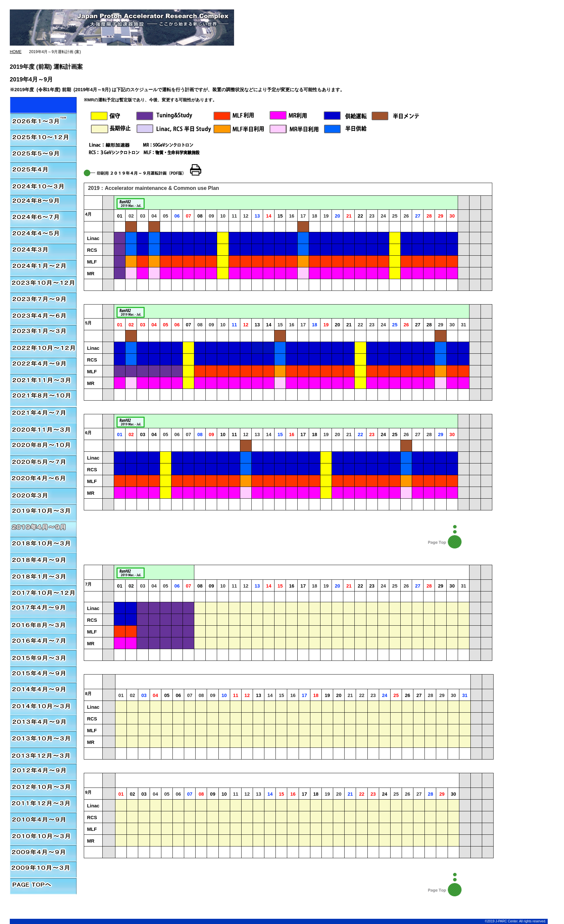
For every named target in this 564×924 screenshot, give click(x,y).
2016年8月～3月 (43, 626)
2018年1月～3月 (43, 577)
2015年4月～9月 (43, 675)
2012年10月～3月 (43, 789)
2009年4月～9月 (43, 854)
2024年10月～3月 (43, 186)
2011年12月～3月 (43, 805)
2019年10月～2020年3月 (43, 512)
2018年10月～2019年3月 (43, 545)
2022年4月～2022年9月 (43, 365)
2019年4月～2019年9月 (43, 528)
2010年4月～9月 (43, 821)
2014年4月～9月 (43, 691)
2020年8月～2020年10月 (43, 447)
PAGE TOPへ (43, 887)
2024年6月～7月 (43, 219)
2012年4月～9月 (43, 773)
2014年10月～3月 (43, 707)
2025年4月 (43, 170)
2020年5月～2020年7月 (43, 463)
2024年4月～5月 (43, 235)
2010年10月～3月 (43, 838)
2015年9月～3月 (43, 659)
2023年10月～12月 (43, 284)
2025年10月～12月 (43, 137)
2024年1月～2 (43, 268)
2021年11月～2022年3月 (43, 382)
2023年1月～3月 (43, 333)
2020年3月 (43, 496)
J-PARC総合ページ (249, 7)
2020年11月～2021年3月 (43, 414)
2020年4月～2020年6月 (43, 479)
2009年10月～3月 (43, 870)
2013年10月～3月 (43, 740)
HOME (16, 52)
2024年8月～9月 (43, 203)
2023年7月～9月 (43, 300)
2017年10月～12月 (43, 593)
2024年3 (43, 251)
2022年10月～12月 (43, 349)
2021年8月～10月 (43, 398)
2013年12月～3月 (43, 756)
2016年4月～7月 (43, 642)
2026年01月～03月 (43, 105)
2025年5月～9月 (43, 154)
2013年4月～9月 (43, 724)
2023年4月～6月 (43, 317)
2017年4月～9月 (43, 610)
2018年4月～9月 (43, 561)
